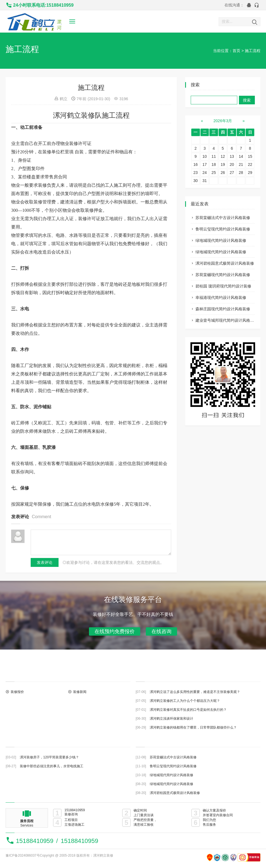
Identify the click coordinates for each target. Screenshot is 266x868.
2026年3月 (223, 121)
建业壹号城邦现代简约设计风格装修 (227, 320)
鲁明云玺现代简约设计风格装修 (223, 229)
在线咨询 (161, 631)
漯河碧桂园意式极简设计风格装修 (225, 263)
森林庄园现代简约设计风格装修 (223, 309)
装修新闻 (80, 692)
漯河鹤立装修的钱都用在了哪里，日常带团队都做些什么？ (193, 727)
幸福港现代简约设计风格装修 (221, 297)
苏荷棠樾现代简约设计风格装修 (223, 275)
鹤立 (64, 99)
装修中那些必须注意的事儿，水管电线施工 (52, 766)
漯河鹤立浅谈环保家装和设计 (171, 719)
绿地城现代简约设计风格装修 (221, 240)
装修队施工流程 (105, 115)
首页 (236, 51)
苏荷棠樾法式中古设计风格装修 (223, 218)
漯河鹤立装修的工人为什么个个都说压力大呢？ (185, 701)
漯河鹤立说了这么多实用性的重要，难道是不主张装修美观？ (195, 692)
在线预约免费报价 (115, 631)
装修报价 (17, 692)
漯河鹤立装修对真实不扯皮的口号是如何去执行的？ (188, 710)
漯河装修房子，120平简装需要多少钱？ (49, 757)
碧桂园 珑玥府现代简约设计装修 (223, 286)
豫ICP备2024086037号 (23, 855)
